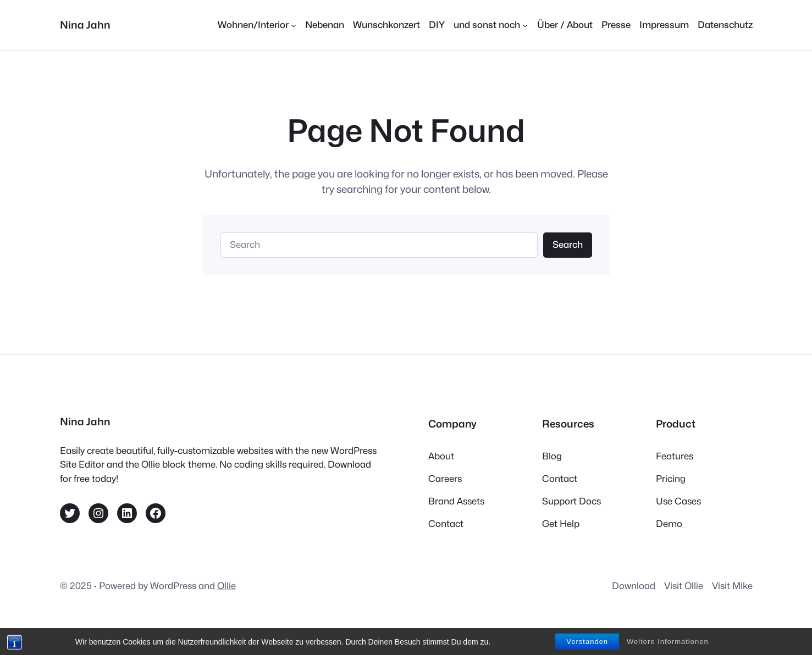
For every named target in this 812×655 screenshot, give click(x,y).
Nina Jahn (85, 25)
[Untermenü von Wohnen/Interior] (257, 25)
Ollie (227, 586)
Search (568, 245)
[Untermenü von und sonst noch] (491, 25)
